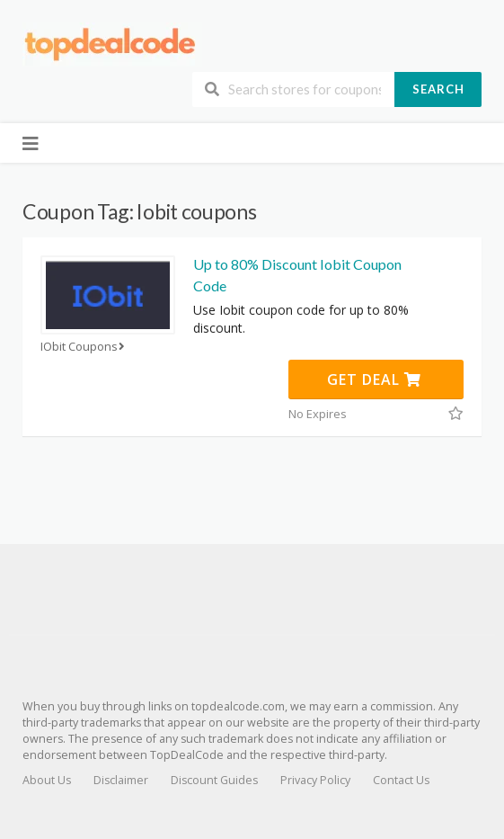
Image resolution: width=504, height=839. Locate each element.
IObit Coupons (84, 347)
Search (438, 89)
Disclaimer (121, 780)
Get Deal (374, 379)
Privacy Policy (315, 780)
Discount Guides (214, 780)
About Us (47, 780)
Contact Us (401, 780)
